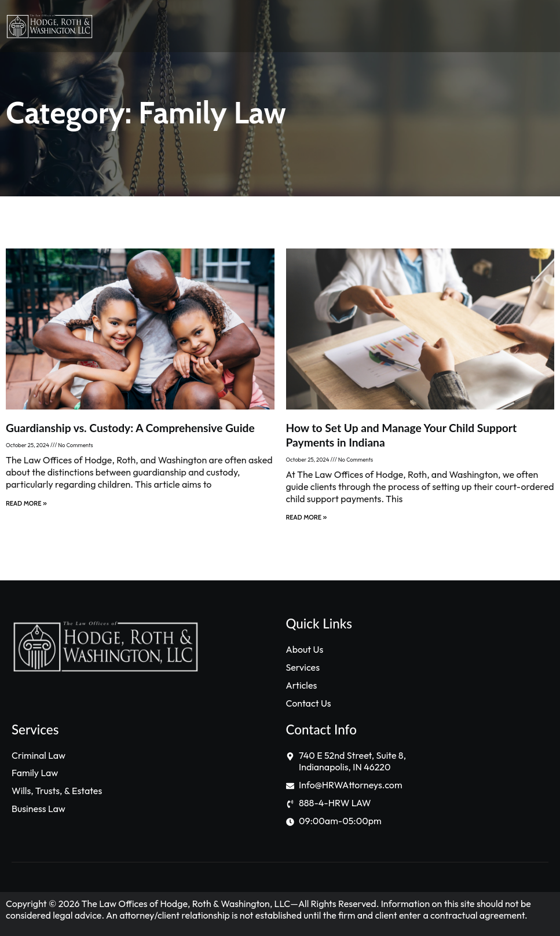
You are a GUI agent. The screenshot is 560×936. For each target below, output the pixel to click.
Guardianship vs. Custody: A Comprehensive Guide (130, 428)
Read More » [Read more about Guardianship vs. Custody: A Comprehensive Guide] (26, 503)
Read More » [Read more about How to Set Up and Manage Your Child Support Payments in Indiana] (307, 517)
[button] (380, 26)
